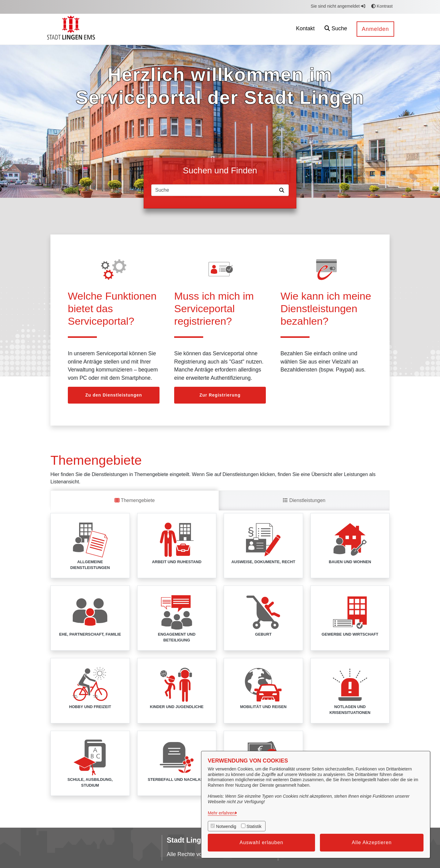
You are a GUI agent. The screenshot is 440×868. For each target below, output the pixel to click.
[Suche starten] (283, 190)
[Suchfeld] (214, 190)
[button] (336, 29)
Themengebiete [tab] (135, 500)
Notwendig (226, 826)
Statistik (254, 826)
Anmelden (375, 29)
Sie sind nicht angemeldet (338, 6)
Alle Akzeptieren (372, 842)
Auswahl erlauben (261, 842)
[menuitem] (277, 29)
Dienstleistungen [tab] (304, 500)
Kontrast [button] (382, 6)
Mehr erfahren (221, 813)
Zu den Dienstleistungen (114, 395)
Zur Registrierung (220, 395)
